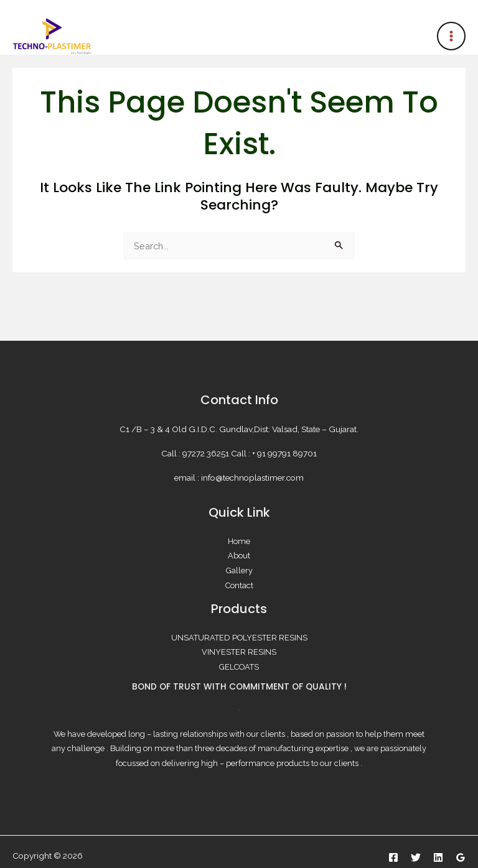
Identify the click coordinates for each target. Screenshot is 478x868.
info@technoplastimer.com (252, 478)
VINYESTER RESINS (239, 652)
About (239, 556)
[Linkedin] (438, 857)
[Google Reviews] (461, 857)
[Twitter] (416, 857)
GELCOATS (239, 667)
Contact (239, 585)
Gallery (239, 570)
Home (239, 541)
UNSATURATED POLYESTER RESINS (239, 638)
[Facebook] (393, 857)
